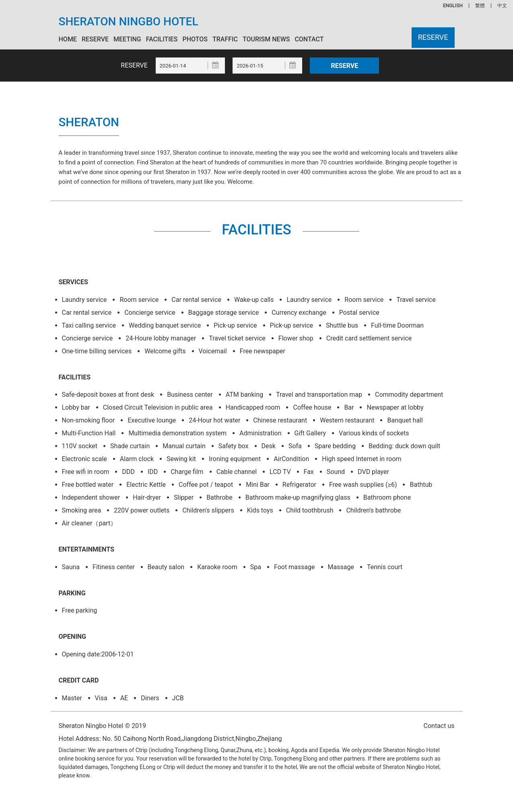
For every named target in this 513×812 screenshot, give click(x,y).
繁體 (480, 6)
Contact (309, 39)
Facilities (162, 39)
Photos (195, 39)
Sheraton (90, 122)
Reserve (95, 39)
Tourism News (266, 39)
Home (68, 39)
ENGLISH (453, 6)
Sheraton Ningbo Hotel (129, 22)
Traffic (225, 39)
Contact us (439, 726)
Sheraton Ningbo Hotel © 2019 (102, 725)
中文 (502, 6)
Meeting (127, 39)
